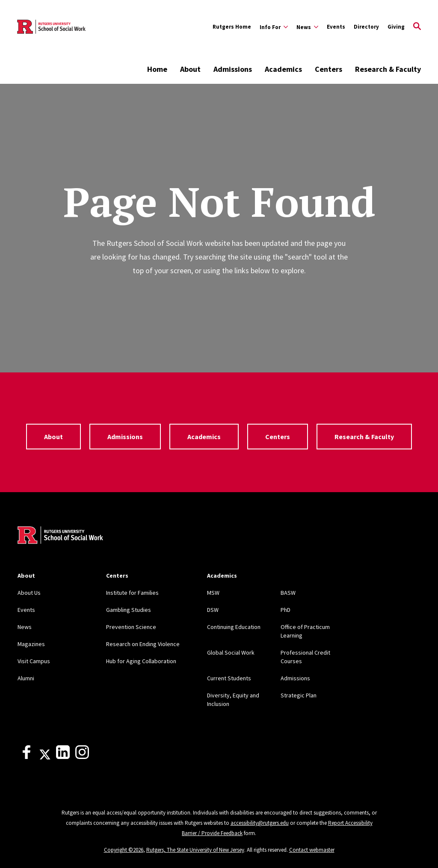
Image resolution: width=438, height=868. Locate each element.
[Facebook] (27, 757)
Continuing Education (234, 627)
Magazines (31, 644)
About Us (29, 593)
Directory (366, 27)
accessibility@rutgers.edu (260, 823)
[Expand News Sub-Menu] (307, 27)
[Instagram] (82, 757)
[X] (45, 757)
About (190, 69)
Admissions (233, 69)
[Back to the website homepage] (51, 27)
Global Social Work (231, 652)
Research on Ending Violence (143, 644)
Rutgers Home (232, 27)
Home (157, 69)
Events (336, 27)
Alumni (26, 678)
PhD (286, 610)
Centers (328, 69)
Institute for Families (132, 593)
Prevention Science (131, 627)
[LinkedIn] (63, 757)
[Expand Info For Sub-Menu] (274, 27)
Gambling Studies (129, 610)
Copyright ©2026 (124, 850)
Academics (283, 69)
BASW (288, 593)
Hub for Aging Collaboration (141, 661)
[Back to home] (60, 536)
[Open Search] (417, 27)
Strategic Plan (299, 695)
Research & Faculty (388, 69)
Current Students (229, 678)
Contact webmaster (312, 850)
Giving (396, 27)
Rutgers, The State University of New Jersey (195, 850)
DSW (213, 610)
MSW (213, 593)
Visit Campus (34, 661)
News (25, 627)
